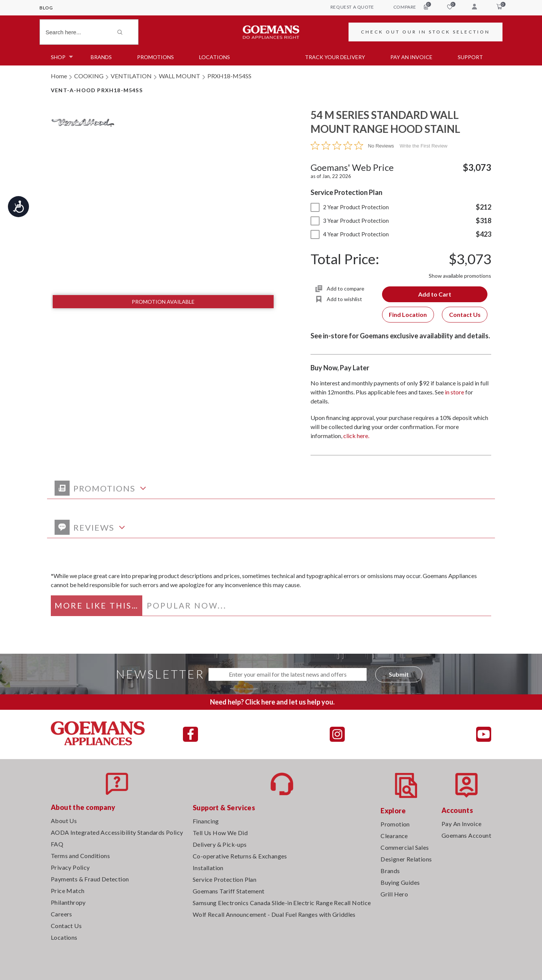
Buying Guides (400, 882)
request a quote (352, 7)
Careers (62, 914)
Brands (101, 57)
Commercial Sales (405, 847)
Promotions (155, 57)
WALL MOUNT (180, 76)
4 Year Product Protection (350, 234)
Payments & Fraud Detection (90, 879)
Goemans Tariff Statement (229, 891)
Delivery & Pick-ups (220, 844)
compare (411, 7)
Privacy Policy (70, 867)
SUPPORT (470, 57)
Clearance (394, 836)
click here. (356, 436)
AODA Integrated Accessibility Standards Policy (117, 832)
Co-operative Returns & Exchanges (240, 856)
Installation (208, 868)
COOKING (89, 76)
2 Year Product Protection (350, 207)
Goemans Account (466, 835)
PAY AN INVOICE (411, 57)
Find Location (408, 314)
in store (454, 392)
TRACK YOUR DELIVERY (335, 57)
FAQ (57, 844)
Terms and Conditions (80, 856)
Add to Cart (435, 294)
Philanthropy (68, 902)
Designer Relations (406, 859)
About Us (64, 821)
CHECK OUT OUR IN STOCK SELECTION (426, 32)
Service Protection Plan (225, 879)
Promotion (395, 824)
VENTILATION (131, 76)
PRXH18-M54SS (229, 76)
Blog (46, 8)
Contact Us (465, 314)
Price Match (68, 891)
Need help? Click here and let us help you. (272, 702)
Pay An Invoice (462, 824)
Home (59, 76)
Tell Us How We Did (220, 833)
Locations (215, 57)
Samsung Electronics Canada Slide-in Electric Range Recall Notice (282, 903)
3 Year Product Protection (350, 221)
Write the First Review (424, 146)
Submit (399, 674)
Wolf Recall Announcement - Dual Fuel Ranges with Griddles (274, 914)
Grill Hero (394, 894)
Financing (206, 821)
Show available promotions (460, 276)
